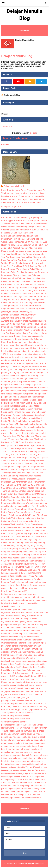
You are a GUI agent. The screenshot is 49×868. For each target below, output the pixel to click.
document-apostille (10, 786)
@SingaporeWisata (38, 321)
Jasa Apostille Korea (27, 673)
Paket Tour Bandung (10, 190)
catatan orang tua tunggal (32, 372)
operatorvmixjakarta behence (14, 722)
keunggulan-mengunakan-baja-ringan (24, 752)
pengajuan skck (20, 394)
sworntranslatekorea (39, 612)
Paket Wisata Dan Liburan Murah (22, 245)
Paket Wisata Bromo (15, 694)
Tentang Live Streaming (27, 543)
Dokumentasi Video (19, 540)
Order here (25, 31)
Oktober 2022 (9, 127)
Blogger (33, 133)
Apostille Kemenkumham (28, 521)
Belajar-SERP (13, 485)
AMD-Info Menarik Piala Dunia (34, 515)
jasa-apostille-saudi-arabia (13, 767)
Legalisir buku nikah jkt (36, 403)
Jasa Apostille (37, 336)
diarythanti (6, 634)
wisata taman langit (18, 379)
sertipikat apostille (19, 345)
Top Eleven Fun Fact (21, 537)
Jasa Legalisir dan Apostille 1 (15, 427)
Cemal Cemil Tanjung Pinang (14, 533)
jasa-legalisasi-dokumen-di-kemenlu (23, 779)
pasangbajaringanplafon (12, 725)
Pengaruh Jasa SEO (15, 455)
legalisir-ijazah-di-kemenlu (20, 789)
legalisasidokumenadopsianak (15, 612)
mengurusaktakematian (32, 615)
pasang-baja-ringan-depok (13, 737)
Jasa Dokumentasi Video (13, 224)
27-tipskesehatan (31, 637)
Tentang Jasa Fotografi (29, 549)
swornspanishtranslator (12, 643)
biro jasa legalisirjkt (28, 385)
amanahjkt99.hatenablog (36, 707)
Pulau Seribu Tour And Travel (14, 260)
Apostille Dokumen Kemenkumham (26, 582)
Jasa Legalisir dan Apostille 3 (24, 430)
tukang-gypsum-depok (35, 737)
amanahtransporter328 (12, 704)
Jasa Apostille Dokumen (12, 564)
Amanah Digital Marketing (13, 324)
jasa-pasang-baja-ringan (19, 697)
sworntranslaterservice (30, 631)
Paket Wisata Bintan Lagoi (23, 445)
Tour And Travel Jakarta (19, 269)
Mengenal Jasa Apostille (30, 470)
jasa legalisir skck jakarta (13, 366)
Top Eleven (35, 537)
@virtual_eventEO (28, 315)
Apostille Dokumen (34, 339)
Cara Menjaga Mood (30, 406)
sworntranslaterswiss (11, 615)
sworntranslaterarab (10, 631)
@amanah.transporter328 (34, 704)
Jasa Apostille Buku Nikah (19, 558)
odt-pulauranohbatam (11, 600)
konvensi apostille (36, 382)
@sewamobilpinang (10, 318)
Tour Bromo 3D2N (22, 567)
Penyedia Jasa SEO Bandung (33, 439)
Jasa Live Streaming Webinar (33, 309)
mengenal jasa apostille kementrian (27, 348)
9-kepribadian (32, 634)
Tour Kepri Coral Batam (12, 254)
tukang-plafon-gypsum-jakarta (34, 755)
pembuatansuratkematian (13, 619)
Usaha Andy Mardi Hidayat (35, 333)
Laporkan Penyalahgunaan (16, 138)
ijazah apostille (21, 382)
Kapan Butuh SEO (9, 494)
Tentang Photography (25, 546)
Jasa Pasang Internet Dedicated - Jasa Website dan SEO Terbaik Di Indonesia (24, 294)
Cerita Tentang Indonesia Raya (22, 412)
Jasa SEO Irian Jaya (10, 439)
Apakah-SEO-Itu (26, 485)
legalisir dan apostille (11, 400)
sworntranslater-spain (32, 640)
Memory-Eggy (24, 530)
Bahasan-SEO (12, 488)
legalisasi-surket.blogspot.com (15, 603)
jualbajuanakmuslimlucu (12, 594)
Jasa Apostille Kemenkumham (31, 518)
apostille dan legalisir (11, 406)
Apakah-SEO (24, 461)
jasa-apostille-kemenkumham (33, 764)
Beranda (5, 145)
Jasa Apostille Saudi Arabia (22, 576)
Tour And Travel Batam (12, 333)
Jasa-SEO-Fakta (37, 464)
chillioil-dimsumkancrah (26, 628)
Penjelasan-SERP (9, 482)
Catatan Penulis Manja (12, 424)
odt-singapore (30, 594)
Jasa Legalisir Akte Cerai (32, 473)
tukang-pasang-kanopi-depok (14, 758)
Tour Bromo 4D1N (32, 564)
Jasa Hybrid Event (28, 506)
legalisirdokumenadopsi (12, 622)
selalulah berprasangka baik (23, 369)
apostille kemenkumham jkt (32, 397)
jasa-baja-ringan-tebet (24, 743)
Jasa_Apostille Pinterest (35, 710)
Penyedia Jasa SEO (12, 436)
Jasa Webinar (41, 503)
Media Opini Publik (10, 442)
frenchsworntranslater (32, 649)
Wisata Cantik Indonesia (12, 555)
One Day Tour (40, 552)
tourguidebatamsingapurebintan (16, 597)
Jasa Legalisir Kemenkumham (31, 199)
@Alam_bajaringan (10, 312)
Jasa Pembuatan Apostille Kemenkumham (27, 330)
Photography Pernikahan (22, 552)
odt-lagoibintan (38, 597)
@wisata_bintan (8, 321)
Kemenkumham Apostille (13, 476)
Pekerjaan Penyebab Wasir (13, 409)
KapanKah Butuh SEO (21, 497)
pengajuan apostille (10, 397)
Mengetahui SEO (9, 458)
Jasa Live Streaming (11, 506)
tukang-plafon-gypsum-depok (14, 740)
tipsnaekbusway (16, 637)
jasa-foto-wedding (19, 688)
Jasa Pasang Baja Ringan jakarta (31, 257)
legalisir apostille (28, 376)
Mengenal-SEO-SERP (27, 494)
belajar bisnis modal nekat (13, 403)
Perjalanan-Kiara (9, 521)
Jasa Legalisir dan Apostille (35, 424)
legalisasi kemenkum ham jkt (28, 357)
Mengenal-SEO (37, 461)
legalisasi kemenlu (32, 391)
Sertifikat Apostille (24, 667)
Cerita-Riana (40, 527)
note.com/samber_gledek (13, 710)
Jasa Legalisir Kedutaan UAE (28, 676)
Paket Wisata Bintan (17, 327)
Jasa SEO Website (33, 224)
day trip (27, 555)
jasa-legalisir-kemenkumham (29, 682)
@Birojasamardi (27, 318)
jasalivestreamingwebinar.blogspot (17, 661)
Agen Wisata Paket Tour (12, 202)
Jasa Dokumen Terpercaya (28, 585)
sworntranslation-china (12, 640)
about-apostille (35, 758)
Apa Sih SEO (12, 461)
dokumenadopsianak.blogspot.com (17, 609)
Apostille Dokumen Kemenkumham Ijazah (26, 561)
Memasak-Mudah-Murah (30, 488)
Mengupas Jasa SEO (20, 451)
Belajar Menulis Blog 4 (32, 421)
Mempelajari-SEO (22, 467)
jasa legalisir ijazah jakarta (22, 354)
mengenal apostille (10, 385)
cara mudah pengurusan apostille (31, 363)
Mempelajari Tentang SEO (29, 458)
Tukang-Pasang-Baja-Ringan (14, 731)
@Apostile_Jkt (25, 312)
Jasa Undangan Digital (26, 227)
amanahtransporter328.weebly (15, 716)
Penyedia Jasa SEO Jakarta (34, 436)
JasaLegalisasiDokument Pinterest (17, 713)
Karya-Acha (19, 524)
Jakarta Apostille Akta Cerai (20, 570)
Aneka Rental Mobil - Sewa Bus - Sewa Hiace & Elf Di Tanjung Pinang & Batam (24, 266)
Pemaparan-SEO (33, 479)
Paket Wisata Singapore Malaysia (22, 248)
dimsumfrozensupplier (37, 625)
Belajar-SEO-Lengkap (17, 491)
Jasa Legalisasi (38, 530)
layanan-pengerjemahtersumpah (19, 646)
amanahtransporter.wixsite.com (16, 719)
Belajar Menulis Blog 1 (14, 186)
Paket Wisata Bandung (31, 190)
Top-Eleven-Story (35, 533)
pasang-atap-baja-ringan (31, 734)
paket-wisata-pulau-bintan (22, 691)
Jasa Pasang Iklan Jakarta (35, 221)
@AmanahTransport (10, 315)
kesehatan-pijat (18, 634)
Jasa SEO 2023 (22, 464)
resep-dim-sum (8, 628)
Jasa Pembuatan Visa (37, 251)
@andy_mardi (22, 321)
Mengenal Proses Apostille (13, 479)
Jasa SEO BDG (8, 464)
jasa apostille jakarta (13, 391)
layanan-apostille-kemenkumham (16, 776)
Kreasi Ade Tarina (9, 518)
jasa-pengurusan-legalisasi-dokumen (18, 770)
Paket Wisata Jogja (25, 303)
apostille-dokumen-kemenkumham (26, 798)
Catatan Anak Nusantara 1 (34, 415)
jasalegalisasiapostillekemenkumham (18, 701)
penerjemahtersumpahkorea (14, 625)
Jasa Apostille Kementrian (13, 339)
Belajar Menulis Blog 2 (32, 418)
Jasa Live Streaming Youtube (21, 503)
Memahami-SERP (25, 482)
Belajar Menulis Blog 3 (11, 421)
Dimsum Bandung (32, 202)
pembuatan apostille (36, 394)
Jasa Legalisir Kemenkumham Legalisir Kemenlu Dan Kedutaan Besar (23, 281)
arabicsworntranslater (11, 652)
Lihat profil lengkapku (11, 206)
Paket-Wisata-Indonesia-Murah (21, 527)
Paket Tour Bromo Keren (12, 342)
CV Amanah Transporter (12, 218)
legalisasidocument (32, 622)
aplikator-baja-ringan (11, 755)
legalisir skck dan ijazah (32, 400)
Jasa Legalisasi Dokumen (26, 193)
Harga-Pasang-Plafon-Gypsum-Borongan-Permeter (24, 728)
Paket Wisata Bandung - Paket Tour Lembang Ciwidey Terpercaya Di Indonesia (24, 272)
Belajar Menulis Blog (25, 40)
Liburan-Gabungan (35, 491)
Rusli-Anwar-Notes (10, 530)
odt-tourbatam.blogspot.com (34, 600)
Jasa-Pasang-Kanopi (19, 509)
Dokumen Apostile (33, 476)
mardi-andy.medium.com (13, 707)
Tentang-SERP (8, 467)
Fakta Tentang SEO (33, 455)
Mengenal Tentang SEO (25, 448)
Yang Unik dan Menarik (18, 500)
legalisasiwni (31, 619)
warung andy (7, 336)
